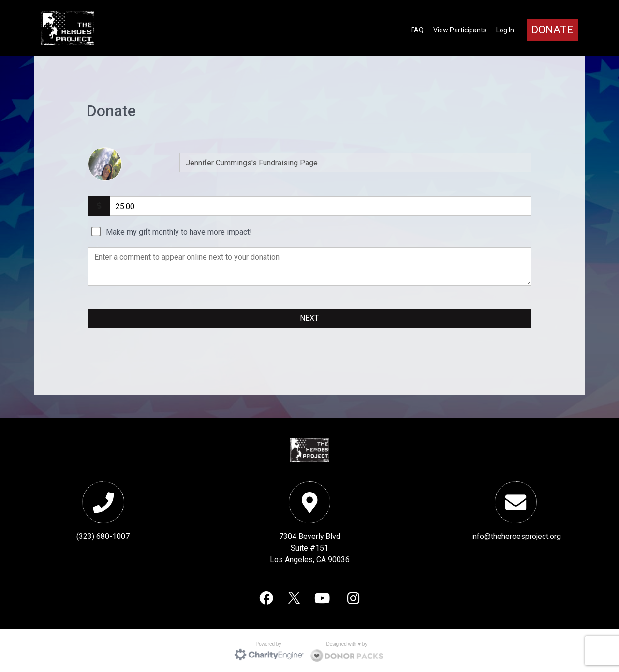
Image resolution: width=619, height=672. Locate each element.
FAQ (417, 30)
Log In (505, 30)
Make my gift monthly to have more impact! (179, 232)
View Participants (460, 30)
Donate (552, 30)
